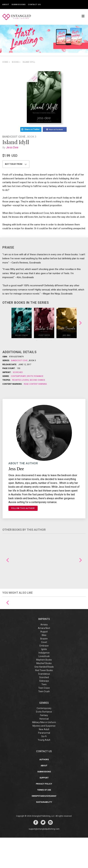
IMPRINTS (44, 649)
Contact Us (34, 5)
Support (44, 808)
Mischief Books (44, 694)
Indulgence (44, 683)
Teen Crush (44, 722)
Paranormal (44, 763)
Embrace (44, 676)
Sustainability (44, 832)
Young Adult (44, 770)
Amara (44, 655)
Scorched (18, 372)
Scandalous (44, 704)
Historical (44, 749)
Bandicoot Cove (14, 137)
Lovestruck (44, 686)
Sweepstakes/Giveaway (44, 826)
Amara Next (44, 658)
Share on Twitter (31, 129)
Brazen (44, 669)
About (6, 5)
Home (6, 62)
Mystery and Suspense (44, 756)
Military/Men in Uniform (44, 753)
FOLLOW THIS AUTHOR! (23, 508)
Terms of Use (44, 820)
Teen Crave (44, 718)
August (44, 662)
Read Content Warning (35, 384)
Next (80, 323)
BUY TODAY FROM (16, 164)
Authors (44, 790)
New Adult (44, 760)
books (16, 62)
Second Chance (37, 380)
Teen (44, 715)
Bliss (44, 665)
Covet (44, 672)
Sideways (44, 711)
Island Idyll (29, 62)
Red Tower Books (44, 701)
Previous (8, 560)
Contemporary (19, 376)
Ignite (44, 679)
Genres (44, 733)
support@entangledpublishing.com (44, 859)
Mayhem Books (44, 690)
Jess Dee (13, 147)
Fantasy (44, 746)
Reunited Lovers (21, 380)
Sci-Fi (44, 767)
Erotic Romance (35, 376)
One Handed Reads (44, 697)
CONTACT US (44, 782)
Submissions (19, 5)
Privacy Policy (44, 814)
